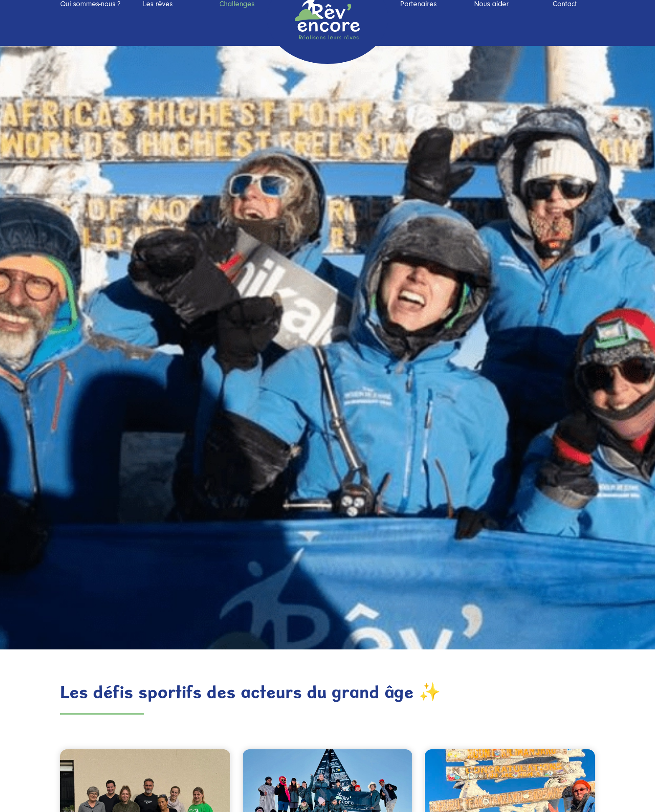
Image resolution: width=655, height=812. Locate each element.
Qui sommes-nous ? (90, 23)
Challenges (237, 23)
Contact (565, 23)
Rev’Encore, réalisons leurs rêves (327, 31)
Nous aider (491, 23)
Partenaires (418, 23)
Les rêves (158, 23)
